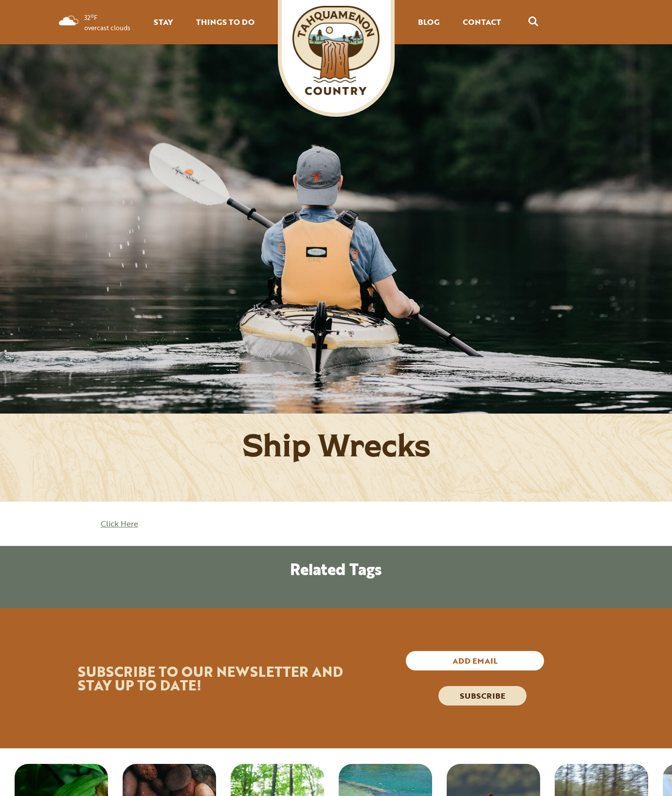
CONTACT (482, 22)
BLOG (429, 22)
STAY (163, 22)
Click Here (119, 524)
